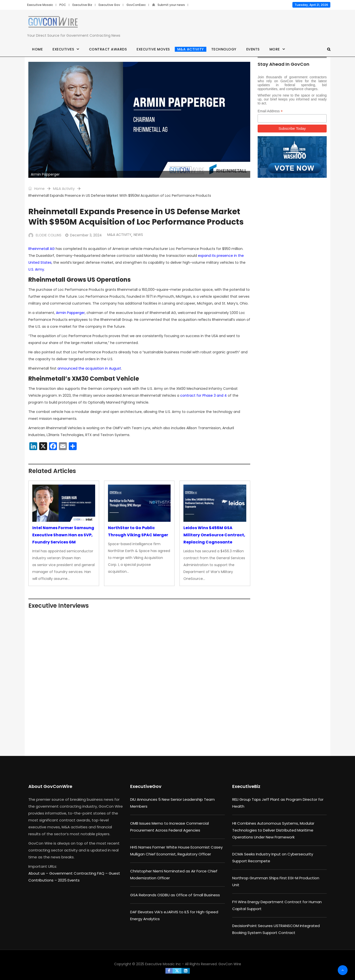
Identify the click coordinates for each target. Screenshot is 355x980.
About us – (39, 873)
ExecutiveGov (146, 786)
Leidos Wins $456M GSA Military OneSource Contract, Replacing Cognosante (214, 535)
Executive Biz (82, 5)
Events (253, 49)
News (138, 235)
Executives (63, 49)
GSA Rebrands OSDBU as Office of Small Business (175, 895)
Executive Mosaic (40, 5)
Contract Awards (108, 49)
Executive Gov (109, 5)
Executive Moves (153, 49)
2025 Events (69, 880)
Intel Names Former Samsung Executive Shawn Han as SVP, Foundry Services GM (63, 535)
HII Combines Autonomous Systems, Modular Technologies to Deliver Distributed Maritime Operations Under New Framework (273, 830)
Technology (224, 49)
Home (37, 49)
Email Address (270, 111)
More (275, 49)
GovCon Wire (230, 964)
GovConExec (136, 5)
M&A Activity (191, 49)
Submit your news (169, 5)
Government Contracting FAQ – (79, 873)
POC (63, 5)
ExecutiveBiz (246, 786)
